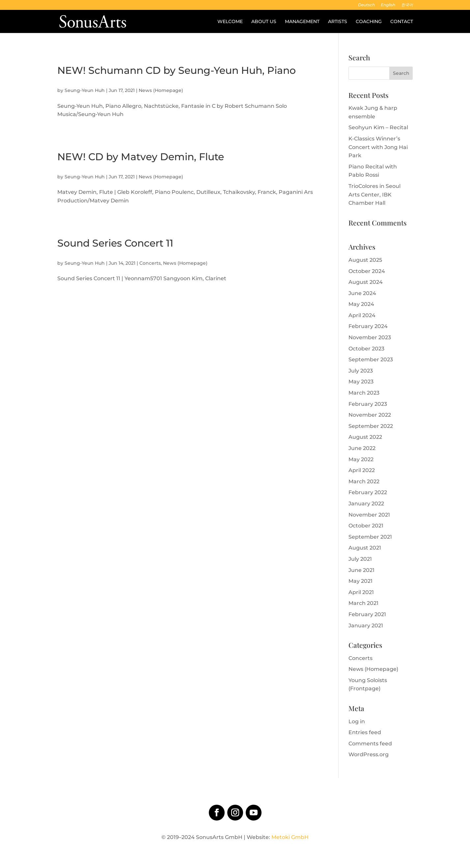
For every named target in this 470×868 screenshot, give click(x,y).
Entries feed (365, 732)
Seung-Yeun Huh (85, 90)
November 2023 (370, 337)
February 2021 (367, 614)
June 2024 (362, 293)
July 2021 (360, 559)
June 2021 (361, 570)
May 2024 (361, 304)
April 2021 (361, 592)
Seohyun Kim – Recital (378, 127)
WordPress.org (369, 754)
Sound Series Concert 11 (115, 243)
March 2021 (363, 603)
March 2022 (364, 481)
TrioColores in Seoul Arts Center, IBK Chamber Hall (374, 195)
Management (302, 22)
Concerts (150, 263)
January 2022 (366, 504)
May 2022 (361, 459)
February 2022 (368, 492)
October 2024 (367, 271)
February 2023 (368, 404)
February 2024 (368, 326)
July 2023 (361, 371)
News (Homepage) (161, 90)
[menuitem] (366, 6)
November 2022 (370, 415)
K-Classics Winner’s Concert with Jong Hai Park (378, 147)
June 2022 (362, 448)
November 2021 (369, 515)
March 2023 (364, 393)
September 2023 (371, 359)
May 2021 (360, 581)
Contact (402, 22)
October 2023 (366, 349)
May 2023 (361, 382)
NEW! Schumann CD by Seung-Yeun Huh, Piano (177, 70)
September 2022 (371, 426)
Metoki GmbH (290, 837)
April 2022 (362, 470)
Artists (338, 22)
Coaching (369, 22)
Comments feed (370, 744)
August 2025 (365, 260)
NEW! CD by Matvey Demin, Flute (141, 157)
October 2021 (366, 526)
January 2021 (366, 626)
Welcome (230, 22)
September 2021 (370, 537)
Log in (357, 721)
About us (264, 22)
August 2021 (365, 548)
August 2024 (366, 282)
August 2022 (365, 437)
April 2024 (362, 315)
